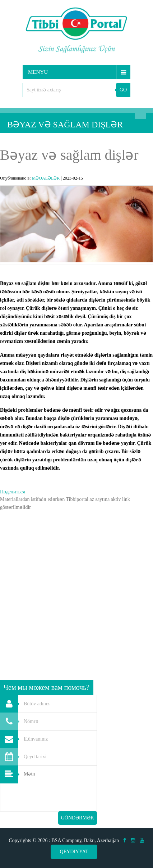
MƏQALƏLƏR (46, 178)
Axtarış (140, 113)
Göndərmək (78, 818)
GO (123, 90)
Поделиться (13, 492)
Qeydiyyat (74, 852)
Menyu (38, 72)
